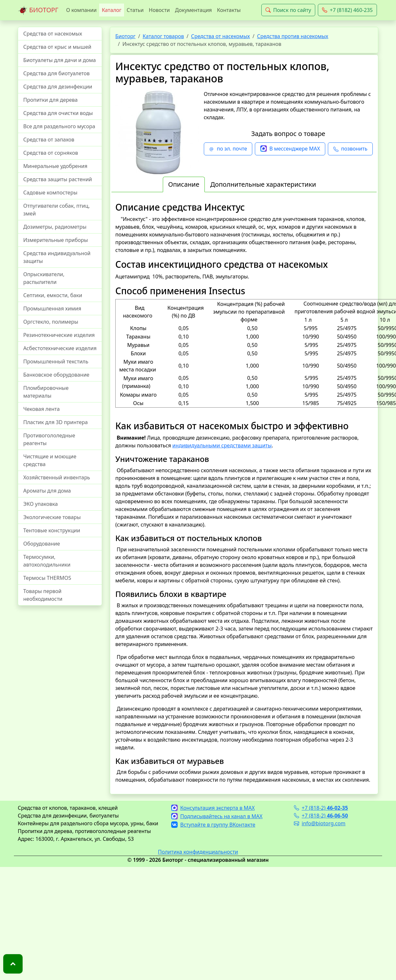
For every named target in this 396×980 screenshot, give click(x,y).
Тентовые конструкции (52, 530)
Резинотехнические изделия (59, 335)
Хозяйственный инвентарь (57, 477)
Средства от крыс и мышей (57, 47)
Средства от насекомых (53, 34)
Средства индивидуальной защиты (57, 257)
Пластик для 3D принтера (56, 422)
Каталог (112, 10)
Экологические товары (52, 517)
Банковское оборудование (56, 375)
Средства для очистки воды (58, 113)
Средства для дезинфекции (58, 87)
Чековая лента (42, 409)
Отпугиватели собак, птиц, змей (57, 210)
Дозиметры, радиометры (55, 227)
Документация (193, 10)
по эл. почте (228, 149)
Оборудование (42, 544)
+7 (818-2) (321, 808)
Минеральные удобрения (55, 166)
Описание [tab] (184, 184)
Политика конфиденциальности (198, 852)
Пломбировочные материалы (46, 392)
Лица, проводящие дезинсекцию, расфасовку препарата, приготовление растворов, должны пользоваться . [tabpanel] (244, 493)
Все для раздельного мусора (59, 126)
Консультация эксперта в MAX (213, 808)
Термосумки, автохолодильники (47, 561)
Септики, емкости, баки (53, 295)
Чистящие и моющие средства (50, 460)
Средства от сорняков (51, 153)
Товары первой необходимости (43, 595)
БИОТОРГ (38, 10)
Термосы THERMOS (47, 578)
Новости (159, 10)
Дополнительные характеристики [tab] (263, 184)
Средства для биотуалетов (57, 73)
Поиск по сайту (288, 10)
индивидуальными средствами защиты (222, 445)
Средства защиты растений (58, 179)
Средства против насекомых (293, 36)
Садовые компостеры (50, 193)
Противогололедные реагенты (49, 439)
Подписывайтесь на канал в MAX (217, 816)
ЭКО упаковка (41, 504)
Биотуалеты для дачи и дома (60, 60)
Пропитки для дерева (51, 100)
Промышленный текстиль (56, 361)
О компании (82, 10)
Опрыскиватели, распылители (44, 278)
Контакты (229, 10)
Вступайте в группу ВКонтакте (213, 825)
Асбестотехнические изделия (60, 348)
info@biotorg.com (320, 823)
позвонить (350, 149)
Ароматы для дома (47, 491)
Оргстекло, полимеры (51, 322)
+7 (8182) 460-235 (347, 10)
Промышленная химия (52, 308)
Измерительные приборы (56, 240)
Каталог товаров (163, 36)
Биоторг (125, 36)
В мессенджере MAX (290, 149)
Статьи (135, 10)
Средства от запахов (49, 140)
